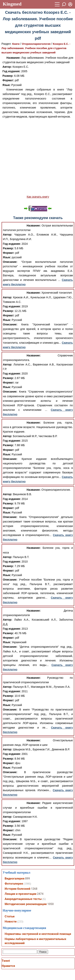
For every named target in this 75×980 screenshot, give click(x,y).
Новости (11, 922)
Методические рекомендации (26, 904)
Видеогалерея (15, 879)
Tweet (6, 961)
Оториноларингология (36, 44)
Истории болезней (18, 889)
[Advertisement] (37, 157)
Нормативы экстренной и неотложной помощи (38, 934)
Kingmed (12, 4)
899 (28, 879)
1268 (34, 889)
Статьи (10, 916)
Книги (16, 44)
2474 (40, 894)
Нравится (8, 966)
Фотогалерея (14, 884)
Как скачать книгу (38, 197)
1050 (50, 904)
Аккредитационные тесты (23, 899)
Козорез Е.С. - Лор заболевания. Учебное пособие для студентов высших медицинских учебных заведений (36, 48)
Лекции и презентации (21, 894)
